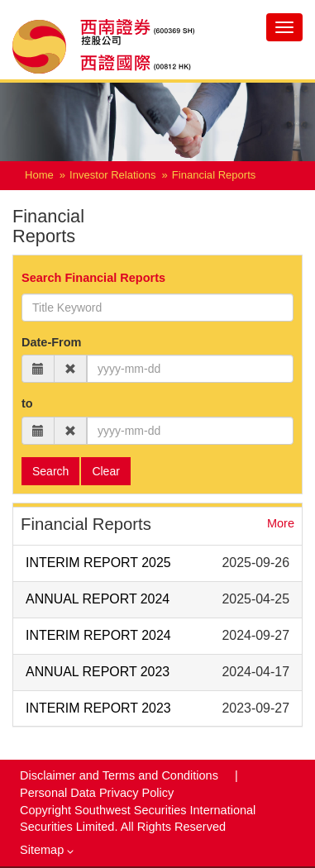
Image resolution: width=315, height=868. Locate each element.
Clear (105, 471)
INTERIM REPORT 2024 (98, 635)
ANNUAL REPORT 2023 (98, 672)
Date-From (52, 342)
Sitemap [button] (47, 850)
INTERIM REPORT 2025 (98, 563)
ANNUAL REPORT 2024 (98, 599)
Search (50, 471)
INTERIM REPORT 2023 (98, 708)
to (27, 403)
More (281, 523)
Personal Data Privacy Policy (97, 793)
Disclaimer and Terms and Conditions (121, 775)
